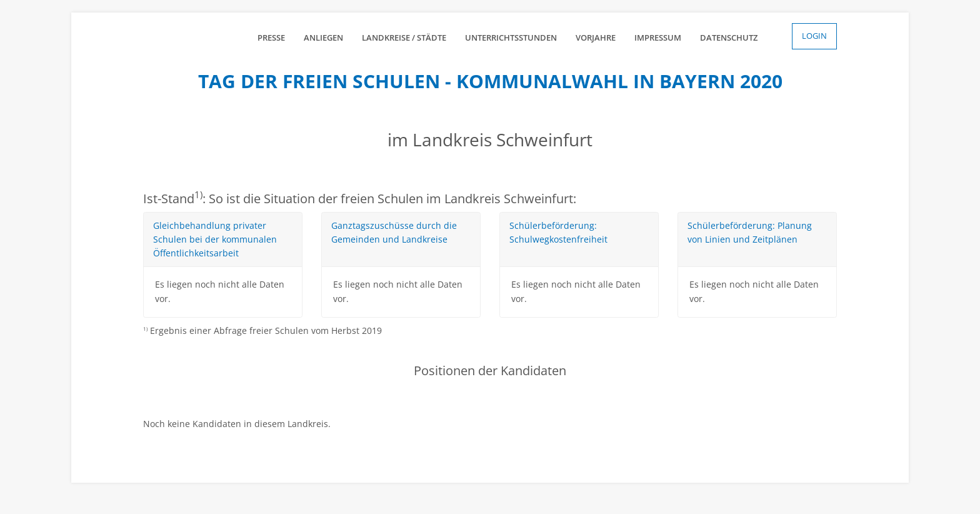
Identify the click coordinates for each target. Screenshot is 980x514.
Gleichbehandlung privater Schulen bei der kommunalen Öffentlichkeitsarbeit (215, 239)
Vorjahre (596, 38)
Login (814, 36)
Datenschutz (729, 38)
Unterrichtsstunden (511, 38)
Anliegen (323, 38)
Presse (271, 38)
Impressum (658, 38)
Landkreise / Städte (404, 38)
